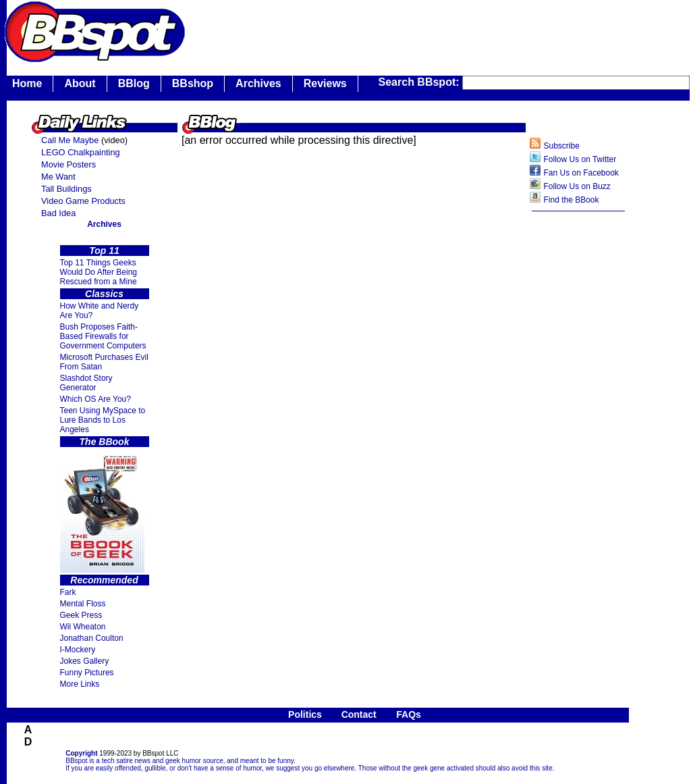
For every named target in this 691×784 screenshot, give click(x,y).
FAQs (409, 714)
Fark (68, 592)
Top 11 (104, 251)
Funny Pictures (87, 673)
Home (27, 83)
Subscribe (561, 146)
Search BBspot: (420, 82)
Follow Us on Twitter (580, 159)
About (80, 83)
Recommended (104, 580)
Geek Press (81, 615)
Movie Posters (68, 164)
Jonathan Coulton (92, 638)
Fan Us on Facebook (581, 173)
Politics (305, 714)
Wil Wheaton (83, 627)
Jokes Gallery (85, 661)
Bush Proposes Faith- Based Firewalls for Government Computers (103, 336)
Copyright (81, 753)
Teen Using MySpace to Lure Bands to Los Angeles (103, 420)
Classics (104, 294)
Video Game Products (83, 201)
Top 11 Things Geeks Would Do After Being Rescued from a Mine (99, 272)
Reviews (325, 83)
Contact (359, 714)
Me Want (58, 177)
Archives (258, 83)
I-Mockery (78, 650)
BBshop (193, 83)
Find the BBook (571, 200)
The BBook (105, 442)
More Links (80, 684)
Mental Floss (83, 604)
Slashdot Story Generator (86, 383)
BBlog (134, 83)
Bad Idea (58, 213)
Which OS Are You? (95, 399)
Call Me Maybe (70, 140)
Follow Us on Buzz (577, 186)
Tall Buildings (66, 189)
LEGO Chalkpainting (81, 152)
